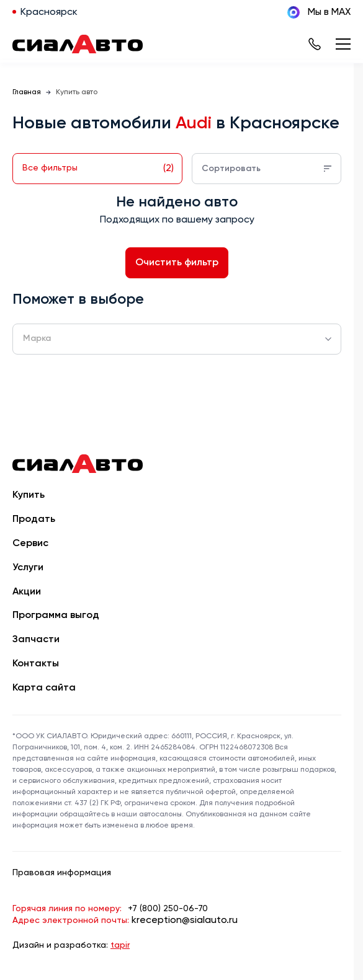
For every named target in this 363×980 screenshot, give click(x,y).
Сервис (30, 544)
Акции (27, 592)
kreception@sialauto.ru (185, 920)
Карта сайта (44, 688)
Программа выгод (56, 616)
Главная (27, 92)
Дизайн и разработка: (71, 945)
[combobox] (177, 339)
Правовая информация (62, 873)
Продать (34, 519)
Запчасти (36, 640)
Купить (29, 495)
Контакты (36, 664)
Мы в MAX (319, 12)
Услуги (28, 568)
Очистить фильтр (177, 263)
